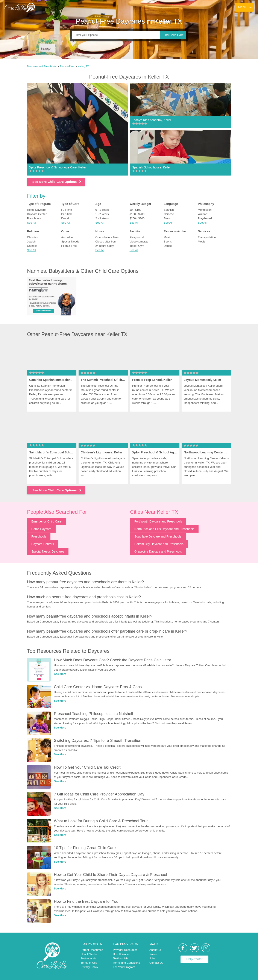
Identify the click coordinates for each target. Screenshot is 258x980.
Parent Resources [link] (92, 950)
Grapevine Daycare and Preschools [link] (158, 551)
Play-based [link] (205, 218)
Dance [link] (168, 246)
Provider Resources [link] (125, 950)
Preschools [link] (34, 218)
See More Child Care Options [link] (57, 182)
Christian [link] (33, 237)
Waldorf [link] (203, 214)
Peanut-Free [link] (67, 67)
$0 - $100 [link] (135, 210)
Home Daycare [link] (36, 210)
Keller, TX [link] (83, 67)
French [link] (168, 218)
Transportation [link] (207, 237)
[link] (20, 8)
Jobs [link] (152, 958)
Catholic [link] (32, 246)
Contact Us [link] (156, 963)
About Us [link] (155, 950)
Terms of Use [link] (89, 963)
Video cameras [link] (139, 242)
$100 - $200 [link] (137, 214)
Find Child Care (173, 35)
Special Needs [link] (70, 242)
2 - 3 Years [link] (102, 218)
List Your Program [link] (124, 967)
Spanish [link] (169, 210)
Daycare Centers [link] (43, 544)
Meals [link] (202, 242)
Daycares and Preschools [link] (42, 67)
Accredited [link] (68, 237)
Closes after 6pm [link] (106, 242)
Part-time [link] (67, 214)
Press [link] (153, 954)
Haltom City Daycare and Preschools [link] (159, 544)
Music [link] (167, 237)
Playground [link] (137, 237)
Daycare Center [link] (37, 214)
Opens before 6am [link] (107, 237)
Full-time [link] (67, 210)
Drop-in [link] (66, 218)
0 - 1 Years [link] (102, 210)
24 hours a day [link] (105, 246)
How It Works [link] (89, 954)
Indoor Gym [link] (137, 246)
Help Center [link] (195, 959)
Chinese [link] (169, 214)
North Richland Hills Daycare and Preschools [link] (164, 529)
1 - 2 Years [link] (102, 214)
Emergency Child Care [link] (46, 521)
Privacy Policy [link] (89, 967)
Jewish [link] (31, 242)
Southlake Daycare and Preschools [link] (158, 536)
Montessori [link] (205, 210)
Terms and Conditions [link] (126, 963)
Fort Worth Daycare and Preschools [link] (158, 521)
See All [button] (31, 223)
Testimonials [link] (88, 958)
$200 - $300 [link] (137, 218)
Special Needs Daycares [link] (48, 551)
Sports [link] (168, 242)
